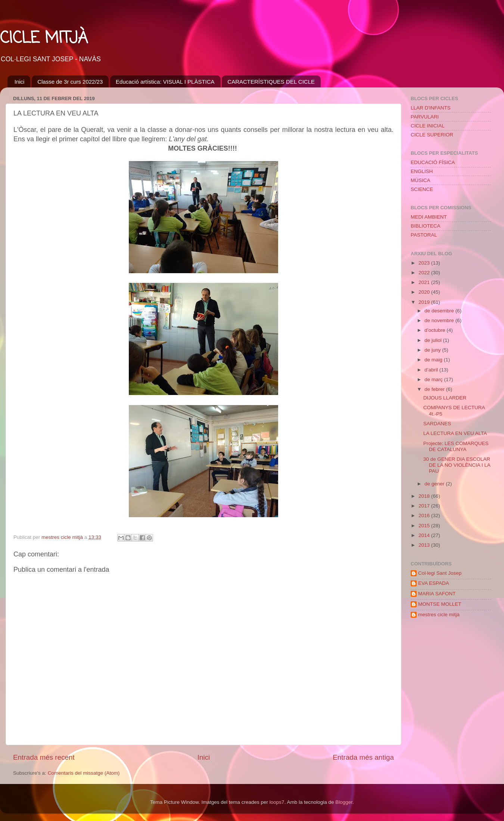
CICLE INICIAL (428, 126)
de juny (433, 350)
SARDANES (437, 424)
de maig (434, 360)
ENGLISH (422, 171)
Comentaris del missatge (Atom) (84, 773)
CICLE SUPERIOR (432, 135)
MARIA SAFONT (437, 594)
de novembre (440, 320)
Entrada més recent (44, 757)
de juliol (434, 340)
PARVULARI (425, 117)
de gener (435, 484)
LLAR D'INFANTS (431, 108)
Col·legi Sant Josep (440, 573)
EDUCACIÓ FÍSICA (433, 162)
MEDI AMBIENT (429, 217)
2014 (425, 535)
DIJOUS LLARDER (445, 398)
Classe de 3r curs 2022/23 (70, 82)
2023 (425, 263)
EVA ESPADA (434, 583)
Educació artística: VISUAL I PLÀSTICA (165, 82)
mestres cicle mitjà (439, 615)
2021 (425, 282)
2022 (425, 273)
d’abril (432, 370)
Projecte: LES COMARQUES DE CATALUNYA (456, 446)
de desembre (440, 311)
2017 (425, 506)
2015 (425, 526)
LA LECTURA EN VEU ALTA (455, 433)
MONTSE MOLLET (440, 604)
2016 (425, 516)
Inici (20, 82)
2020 (425, 292)
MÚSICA (421, 180)
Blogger (344, 802)
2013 (425, 545)
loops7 (277, 802)
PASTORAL (424, 235)
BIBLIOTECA (426, 226)
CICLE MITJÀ (44, 39)
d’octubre (435, 330)
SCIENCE (422, 189)
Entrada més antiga (363, 757)
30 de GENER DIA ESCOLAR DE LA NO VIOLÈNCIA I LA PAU (457, 465)
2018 (425, 496)
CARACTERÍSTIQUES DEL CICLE (271, 82)
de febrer (435, 389)
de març (434, 379)
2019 (425, 302)
